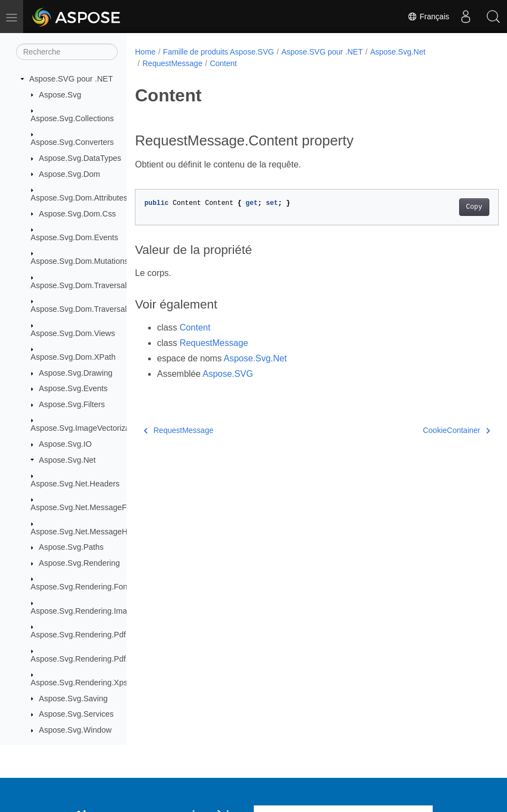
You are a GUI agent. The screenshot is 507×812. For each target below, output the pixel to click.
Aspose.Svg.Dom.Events (75, 237)
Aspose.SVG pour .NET (71, 79)
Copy (448, 207)
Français (428, 17)
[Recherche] (67, 52)
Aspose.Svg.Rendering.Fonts (82, 587)
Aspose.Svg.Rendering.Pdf (78, 635)
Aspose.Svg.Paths (72, 547)
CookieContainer (431, 430)
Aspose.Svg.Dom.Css (78, 214)
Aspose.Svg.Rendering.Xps (79, 683)
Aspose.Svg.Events (73, 388)
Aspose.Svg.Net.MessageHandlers (92, 532)
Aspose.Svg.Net (67, 460)
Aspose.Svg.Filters (72, 404)
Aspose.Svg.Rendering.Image (83, 611)
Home (145, 52)
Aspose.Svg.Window (75, 730)
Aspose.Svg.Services (77, 714)
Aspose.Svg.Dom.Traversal (79, 285)
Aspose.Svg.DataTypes (80, 158)
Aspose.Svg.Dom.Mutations (80, 261)
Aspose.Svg (60, 95)
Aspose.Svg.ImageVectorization (87, 428)
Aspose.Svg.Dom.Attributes (79, 198)
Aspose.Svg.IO (66, 444)
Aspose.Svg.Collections (72, 118)
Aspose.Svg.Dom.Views (73, 333)
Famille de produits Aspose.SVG (219, 52)
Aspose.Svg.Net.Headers (75, 484)
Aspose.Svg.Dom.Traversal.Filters (91, 309)
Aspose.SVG (228, 374)
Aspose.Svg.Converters (72, 142)
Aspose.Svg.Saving (73, 699)
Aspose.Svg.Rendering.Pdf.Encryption (98, 659)
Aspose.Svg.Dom (70, 174)
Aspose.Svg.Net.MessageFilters (87, 507)
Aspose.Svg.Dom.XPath (73, 357)
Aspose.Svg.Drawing (76, 373)
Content (223, 63)
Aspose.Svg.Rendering (80, 563)
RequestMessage (173, 63)
